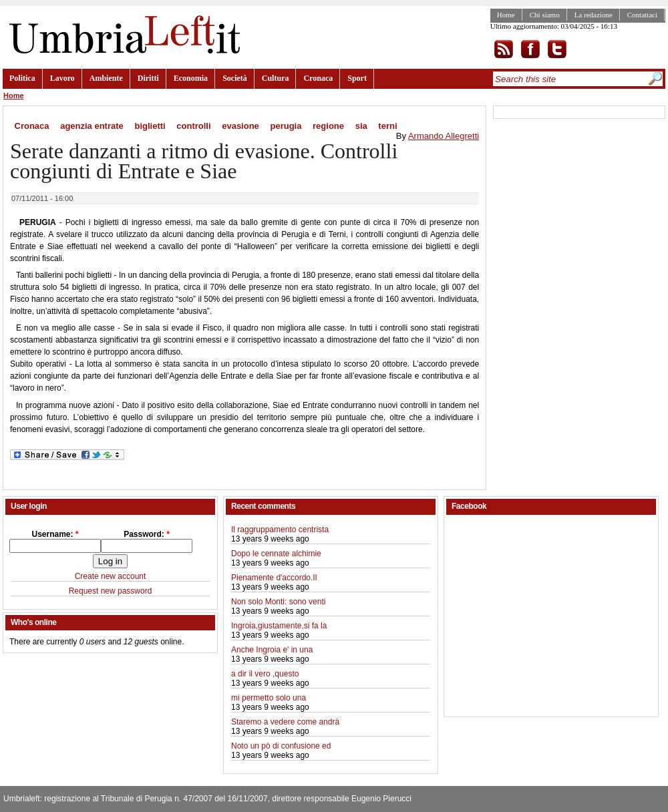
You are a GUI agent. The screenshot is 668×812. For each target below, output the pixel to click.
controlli (193, 126)
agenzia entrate (92, 126)
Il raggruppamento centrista (280, 530)
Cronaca (318, 78)
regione (328, 126)
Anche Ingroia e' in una (272, 650)
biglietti (150, 126)
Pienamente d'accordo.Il (274, 578)
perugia (286, 126)
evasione (240, 126)
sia (361, 126)
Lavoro (62, 78)
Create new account (111, 576)
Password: (147, 534)
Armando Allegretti (444, 136)
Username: (55, 534)
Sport (357, 78)
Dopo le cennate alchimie (276, 554)
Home (506, 15)
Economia (191, 78)
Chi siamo (545, 15)
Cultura (276, 78)
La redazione (594, 15)
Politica (22, 78)
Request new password (111, 591)
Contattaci (642, 15)
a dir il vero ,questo (265, 674)
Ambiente (106, 78)
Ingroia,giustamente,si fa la (279, 626)
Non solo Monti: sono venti (278, 602)
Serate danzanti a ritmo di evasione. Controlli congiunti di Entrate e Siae (204, 161)
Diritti (148, 78)
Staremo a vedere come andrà (285, 722)
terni (387, 126)
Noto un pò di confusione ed (281, 746)
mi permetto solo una (269, 698)
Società (235, 78)
